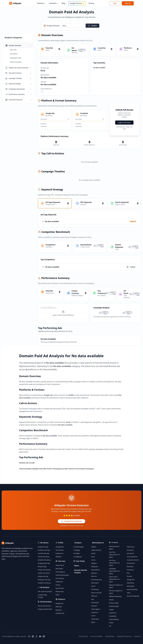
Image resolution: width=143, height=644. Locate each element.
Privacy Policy (83, 636)
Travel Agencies (132, 557)
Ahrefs (93, 553)
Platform (62, 599)
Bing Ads (59, 610)
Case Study (80, 561)
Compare (78, 543)
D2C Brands (60, 550)
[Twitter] (36, 636)
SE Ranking (95, 589)
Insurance (130, 550)
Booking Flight (114, 606)
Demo (77, 566)
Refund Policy (110, 636)
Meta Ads (59, 607)
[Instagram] (29, 636)
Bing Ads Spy (42, 566)
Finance (129, 576)
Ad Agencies (60, 547)
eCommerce (131, 563)
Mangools (95, 566)
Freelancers (60, 553)
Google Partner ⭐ (77, 3)
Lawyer (111, 610)
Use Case (62, 561)
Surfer (93, 616)
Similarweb (95, 603)
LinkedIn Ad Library (44, 560)
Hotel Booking (114, 619)
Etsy (128, 573)
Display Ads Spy (43, 576)
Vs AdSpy (76, 553)
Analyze (92, 26)
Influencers (131, 547)
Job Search (130, 553)
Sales (129, 593)
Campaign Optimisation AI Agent (114, 571)
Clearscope (95, 619)
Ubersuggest (96, 609)
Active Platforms (46, 89)
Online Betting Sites (62, 575)
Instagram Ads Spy (44, 580)
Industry (44, 82)
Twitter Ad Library (44, 573)
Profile (61, 543)
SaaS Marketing (132, 589)
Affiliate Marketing (115, 596)
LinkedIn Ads (60, 613)
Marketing (130, 583)
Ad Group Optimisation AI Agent (114, 563)
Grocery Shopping (133, 596)
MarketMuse (95, 570)
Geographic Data (16, 58)
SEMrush (94, 596)
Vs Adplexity (77, 557)
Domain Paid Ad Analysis (81, 571)
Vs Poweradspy (78, 547)
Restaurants (60, 591)
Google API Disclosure (124, 636)
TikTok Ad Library (44, 557)
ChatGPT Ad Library (44, 583)
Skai (93, 599)
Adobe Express (96, 550)
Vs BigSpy (77, 550)
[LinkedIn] (33, 636)
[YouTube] (40, 636)
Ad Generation (46, 602)
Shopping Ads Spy (44, 563)
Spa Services (60, 588)
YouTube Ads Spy (44, 553)
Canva (93, 560)
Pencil (93, 586)
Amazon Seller (114, 603)
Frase (93, 557)
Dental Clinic (60, 565)
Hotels (111, 623)
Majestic (94, 563)
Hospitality (113, 616)
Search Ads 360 (96, 593)
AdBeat (94, 547)
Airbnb (111, 600)
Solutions (54, 3)
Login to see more (124, 122)
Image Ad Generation (45, 609)
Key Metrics (14, 54)
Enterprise (130, 570)
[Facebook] (44, 636)
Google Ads (59, 603)
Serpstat (94, 606)
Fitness (58, 585)
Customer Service (133, 560)
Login (115, 3)
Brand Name (45, 75)
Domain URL (45, 68)
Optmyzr (94, 573)
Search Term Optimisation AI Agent (114, 579)
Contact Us (138, 636)
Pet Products (60, 578)
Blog (64, 3)
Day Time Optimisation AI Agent (114, 555)
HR (110, 626)
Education (130, 566)
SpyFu (93, 622)
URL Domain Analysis (45, 591)
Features (42, 3)
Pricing (91, 3)
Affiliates (59, 557)
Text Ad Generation (44, 606)
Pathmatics (95, 583)
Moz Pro (94, 576)
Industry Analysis (16, 62)
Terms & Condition (97, 636)
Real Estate (59, 569)
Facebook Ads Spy (44, 550)
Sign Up (128, 3)
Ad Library (44, 543)
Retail (58, 595)
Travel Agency (60, 572)
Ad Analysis (45, 587)
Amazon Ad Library (44, 570)
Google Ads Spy (43, 547)
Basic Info (13, 50)
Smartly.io (95, 612)
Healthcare (59, 582)
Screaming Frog (97, 580)
